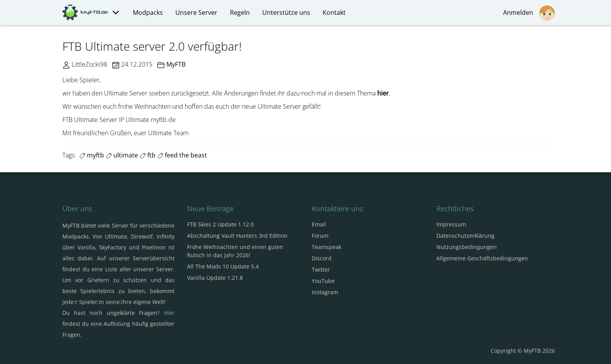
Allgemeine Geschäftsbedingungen (482, 258)
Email (319, 224)
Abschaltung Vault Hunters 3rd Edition (237, 236)
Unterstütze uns (286, 12)
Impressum (451, 224)
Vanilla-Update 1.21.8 (215, 278)
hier (383, 93)
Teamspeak (327, 247)
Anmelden (529, 13)
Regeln (240, 12)
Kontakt (334, 12)
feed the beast (182, 155)
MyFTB (176, 64)
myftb (92, 155)
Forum (320, 236)
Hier (169, 313)
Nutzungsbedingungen (467, 247)
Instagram (325, 292)
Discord (322, 258)
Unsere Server (196, 12)
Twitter (321, 269)
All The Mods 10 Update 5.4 (223, 266)
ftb (147, 155)
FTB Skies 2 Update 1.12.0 (220, 224)
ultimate (122, 155)
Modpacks (148, 12)
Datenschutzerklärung (465, 236)
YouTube (323, 281)
